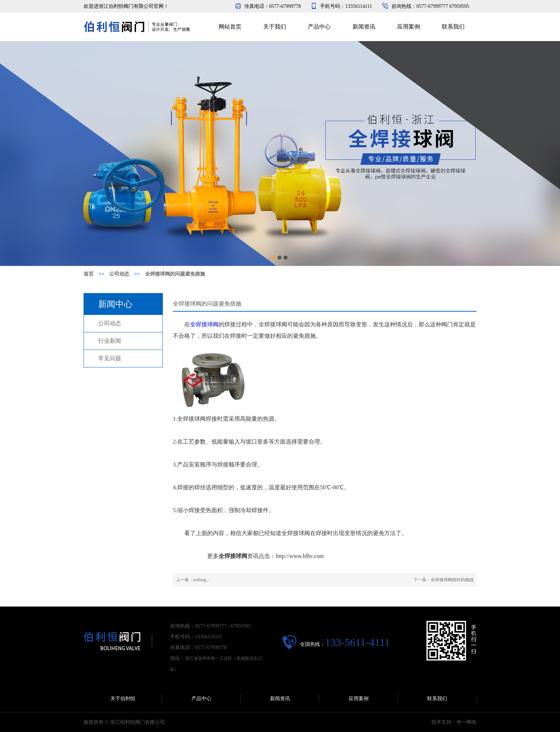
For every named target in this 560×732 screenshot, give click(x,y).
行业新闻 (110, 341)
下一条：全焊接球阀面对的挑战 (444, 580)
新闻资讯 (364, 27)
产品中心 (319, 27)
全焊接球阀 (204, 324)
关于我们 (275, 27)
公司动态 (110, 323)
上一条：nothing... (193, 580)
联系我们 (453, 27)
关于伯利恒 (123, 699)
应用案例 (409, 27)
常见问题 (110, 358)
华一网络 (466, 722)
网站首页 (230, 27)
